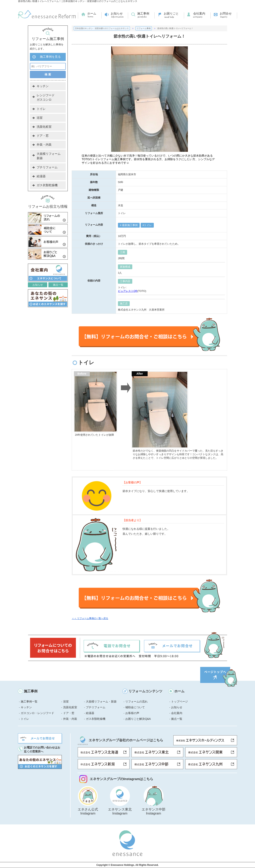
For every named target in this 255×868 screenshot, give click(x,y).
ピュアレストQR (128, 291)
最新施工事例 (129, 225)
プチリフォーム (47, 167)
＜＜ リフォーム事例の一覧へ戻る (90, 618)
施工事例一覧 (29, 701)
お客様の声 (132, 713)
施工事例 (143, 13)
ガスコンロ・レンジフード (37, 713)
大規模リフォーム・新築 (101, 701)
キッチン (43, 86)
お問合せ (226, 13)
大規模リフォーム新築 (49, 156)
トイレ (148, 225)
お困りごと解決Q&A (138, 719)
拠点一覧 (58, 285)
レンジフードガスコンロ (46, 97)
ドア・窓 (43, 136)
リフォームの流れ (136, 701)
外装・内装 (44, 145)
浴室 (40, 118)
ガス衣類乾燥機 (47, 185)
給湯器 (41, 176)
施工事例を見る (50, 57)
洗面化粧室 (44, 127)
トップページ (179, 701)
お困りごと (171, 13)
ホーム (92, 13)
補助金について (135, 707)
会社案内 (199, 13)
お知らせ (117, 13)
